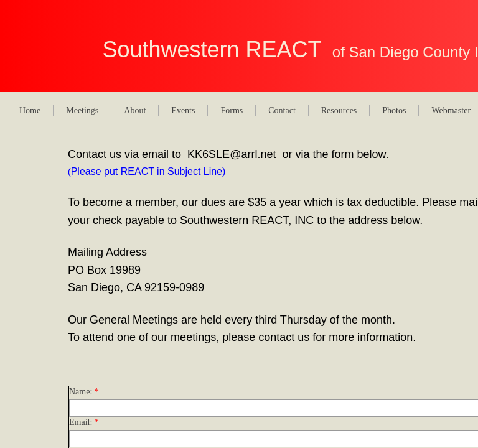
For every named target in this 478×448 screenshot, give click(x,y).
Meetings (82, 110)
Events (183, 110)
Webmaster (451, 110)
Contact (282, 110)
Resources (339, 110)
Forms (232, 110)
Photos (394, 110)
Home (30, 110)
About (135, 110)
